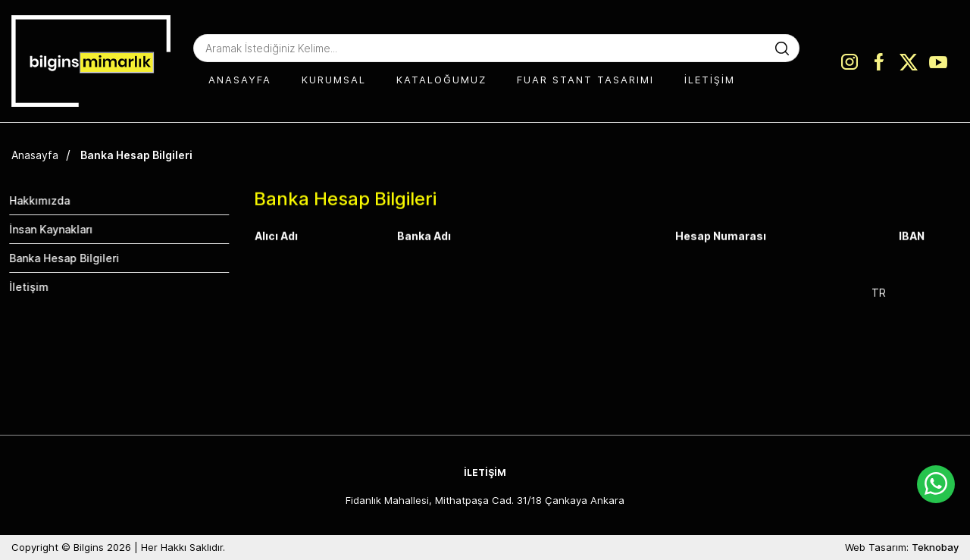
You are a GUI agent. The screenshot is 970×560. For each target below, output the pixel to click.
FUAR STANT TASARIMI (585, 80)
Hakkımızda (32, 200)
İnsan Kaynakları (43, 229)
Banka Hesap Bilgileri (136, 155)
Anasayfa (35, 155)
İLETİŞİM (710, 80)
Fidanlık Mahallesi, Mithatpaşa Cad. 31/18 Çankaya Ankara (485, 500)
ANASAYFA (240, 80)
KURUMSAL (334, 80)
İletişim (21, 287)
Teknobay (935, 547)
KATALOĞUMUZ (441, 80)
